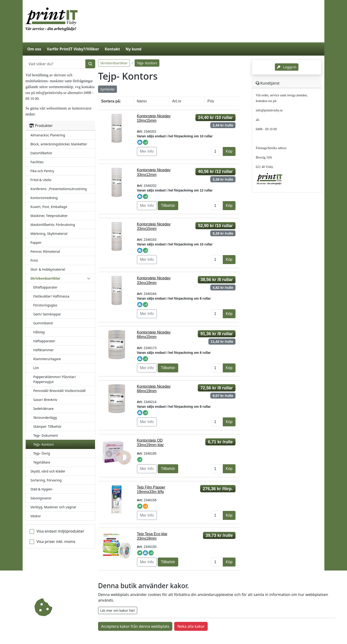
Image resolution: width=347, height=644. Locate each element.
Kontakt (112, 49)
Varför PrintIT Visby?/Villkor (73, 49)
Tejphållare (42, 462)
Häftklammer (43, 350)
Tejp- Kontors (43, 444)
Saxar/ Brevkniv (45, 400)
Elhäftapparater (45, 287)
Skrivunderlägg (45, 418)
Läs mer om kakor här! (118, 610)
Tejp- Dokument (46, 435)
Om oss (34, 49)
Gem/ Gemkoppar (47, 314)
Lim (36, 368)
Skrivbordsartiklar (114, 63)
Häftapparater (44, 341)
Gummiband (43, 323)
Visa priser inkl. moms (56, 542)
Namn (142, 101)
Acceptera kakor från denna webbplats (135, 626)
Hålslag (39, 332)
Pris (211, 101)
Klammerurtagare (47, 359)
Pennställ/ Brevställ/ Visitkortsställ (59, 391)
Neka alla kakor (191, 626)
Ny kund (134, 49)
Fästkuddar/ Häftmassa (51, 296)
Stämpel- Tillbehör (47, 426)
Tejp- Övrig (42, 453)
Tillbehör (168, 206)
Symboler (107, 89)
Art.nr (177, 101)
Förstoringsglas (45, 305)
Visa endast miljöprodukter (60, 531)
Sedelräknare (43, 409)
